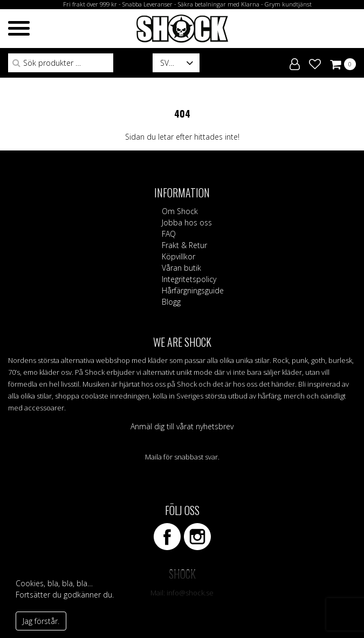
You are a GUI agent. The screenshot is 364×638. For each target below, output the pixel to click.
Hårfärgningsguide (193, 290)
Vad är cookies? (46, 606)
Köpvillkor (178, 256)
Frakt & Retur (184, 245)
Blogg (171, 302)
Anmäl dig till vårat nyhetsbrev (182, 426)
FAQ (169, 234)
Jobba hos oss (187, 222)
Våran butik (181, 268)
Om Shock (180, 211)
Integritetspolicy (189, 279)
